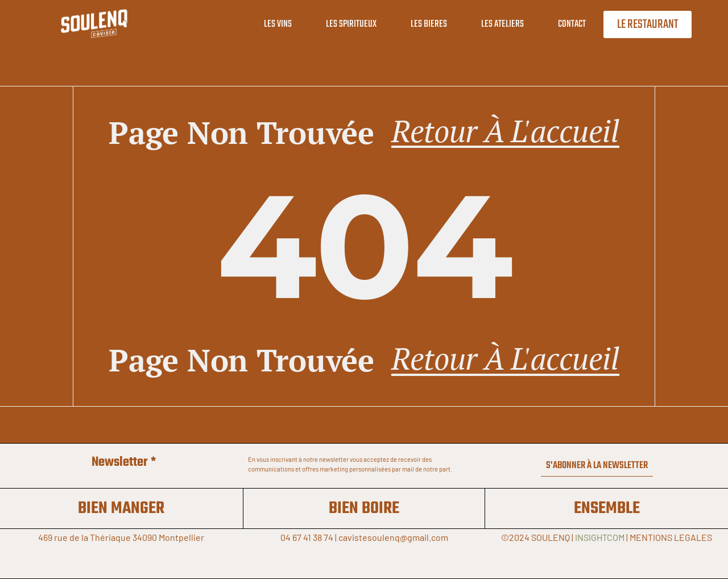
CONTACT (572, 24)
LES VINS (278, 24)
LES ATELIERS (502, 24)
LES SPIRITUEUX (351, 24)
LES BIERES (429, 24)
